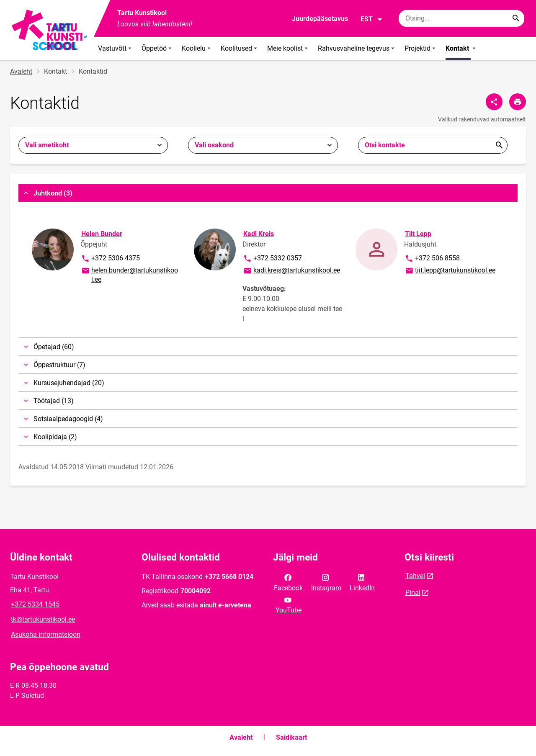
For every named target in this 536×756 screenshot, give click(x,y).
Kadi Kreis (259, 234)
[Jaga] (494, 102)
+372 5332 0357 (272, 259)
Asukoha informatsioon (46, 634)
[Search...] (516, 18)
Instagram (326, 582)
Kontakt (461, 48)
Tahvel (415, 576)
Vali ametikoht (47, 145)
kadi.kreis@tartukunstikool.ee (291, 271)
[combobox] (93, 145)
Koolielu (197, 48)
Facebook (288, 582)
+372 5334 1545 (35, 604)
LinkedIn (362, 582)
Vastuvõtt (116, 48)
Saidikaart (291, 737)
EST (372, 19)
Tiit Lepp (418, 234)
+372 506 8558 (432, 259)
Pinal (413, 593)
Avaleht (21, 71)
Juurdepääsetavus (320, 19)
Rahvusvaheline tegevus (357, 48)
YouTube (289, 604)
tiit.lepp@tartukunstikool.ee (450, 271)
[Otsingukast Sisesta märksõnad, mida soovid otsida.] (461, 18)
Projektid (421, 48)
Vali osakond (214, 145)
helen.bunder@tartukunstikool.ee (129, 274)
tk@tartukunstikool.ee (43, 619)
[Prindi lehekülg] (518, 102)
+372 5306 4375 (110, 259)
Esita (499, 145)
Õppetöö (157, 48)
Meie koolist (288, 48)
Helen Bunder (102, 234)
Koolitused (240, 48)
